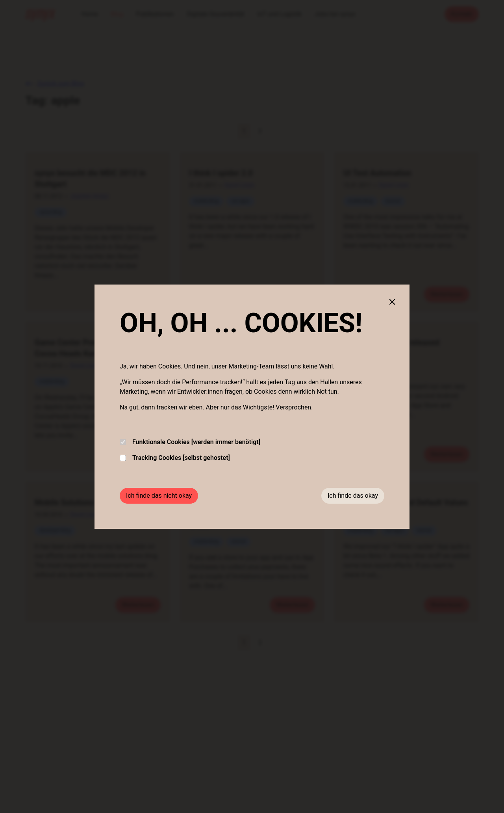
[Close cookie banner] (392, 302)
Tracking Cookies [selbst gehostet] (175, 458)
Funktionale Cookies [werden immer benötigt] (190, 442)
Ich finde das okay (353, 496)
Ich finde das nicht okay (159, 496)
